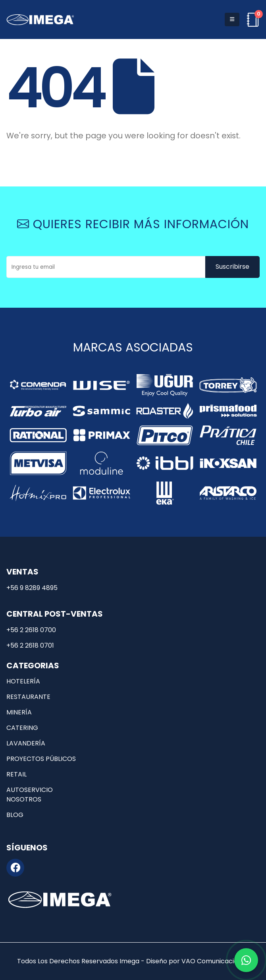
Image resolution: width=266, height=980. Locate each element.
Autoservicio (30, 790)
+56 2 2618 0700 (31, 630)
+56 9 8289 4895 (32, 588)
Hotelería (23, 681)
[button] (232, 19)
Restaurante (28, 697)
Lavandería (26, 743)
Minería (19, 712)
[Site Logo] (40, 19)
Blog (15, 815)
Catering (22, 728)
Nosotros (24, 799)
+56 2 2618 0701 (30, 645)
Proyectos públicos (41, 759)
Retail (16, 774)
